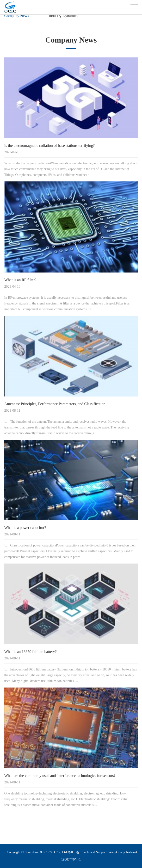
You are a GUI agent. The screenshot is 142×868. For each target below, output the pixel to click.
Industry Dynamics (63, 16)
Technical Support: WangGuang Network (110, 852)
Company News (17, 16)
